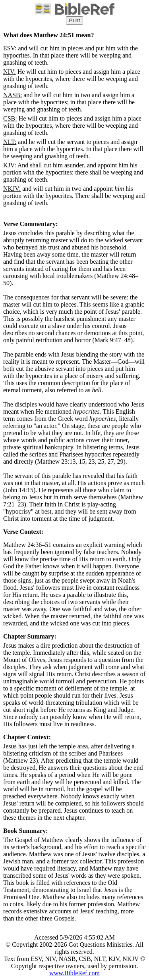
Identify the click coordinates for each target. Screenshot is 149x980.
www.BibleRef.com (74, 973)
